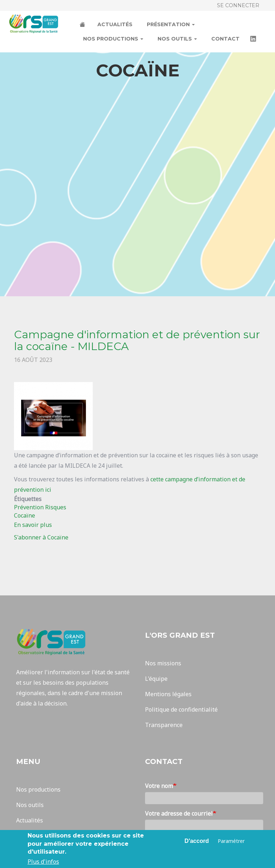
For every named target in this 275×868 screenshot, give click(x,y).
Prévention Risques (40, 507)
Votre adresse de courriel (179, 813)
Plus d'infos (43, 862)
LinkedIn (254, 39)
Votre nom (159, 786)
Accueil (83, 25)
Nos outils (177, 39)
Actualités (115, 24)
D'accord (197, 841)
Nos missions (163, 663)
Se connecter (238, 5)
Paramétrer (231, 841)
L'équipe (156, 679)
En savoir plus (33, 525)
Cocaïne (25, 515)
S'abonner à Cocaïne (41, 537)
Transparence (164, 725)
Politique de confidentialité (181, 709)
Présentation (171, 24)
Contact (225, 39)
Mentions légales (168, 694)
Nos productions (113, 39)
